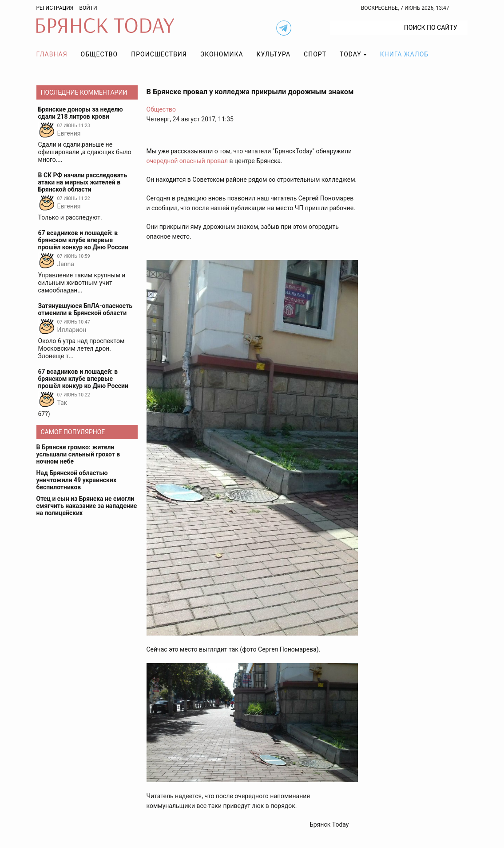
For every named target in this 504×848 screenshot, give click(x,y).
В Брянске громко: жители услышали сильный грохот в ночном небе (78, 454)
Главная (52, 54)
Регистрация (55, 8)
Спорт (315, 54)
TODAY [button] (351, 54)
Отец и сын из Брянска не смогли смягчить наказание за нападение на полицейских (87, 506)
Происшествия (159, 54)
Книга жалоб (404, 54)
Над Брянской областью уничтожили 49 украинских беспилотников (77, 480)
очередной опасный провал (187, 161)
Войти (88, 8)
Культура (274, 54)
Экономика (222, 54)
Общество (99, 54)
